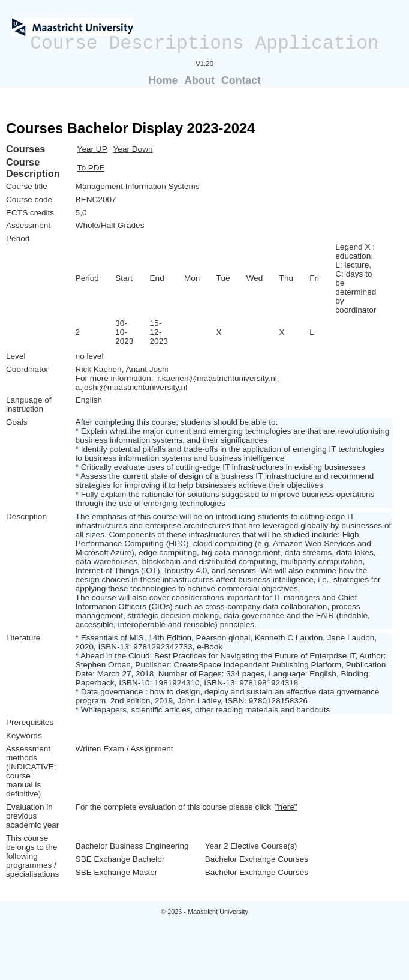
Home (163, 80)
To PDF (91, 168)
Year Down (133, 149)
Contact (241, 80)
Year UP (92, 149)
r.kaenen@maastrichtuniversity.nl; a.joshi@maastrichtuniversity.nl (178, 383)
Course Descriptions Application (204, 44)
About (199, 80)
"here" (286, 807)
